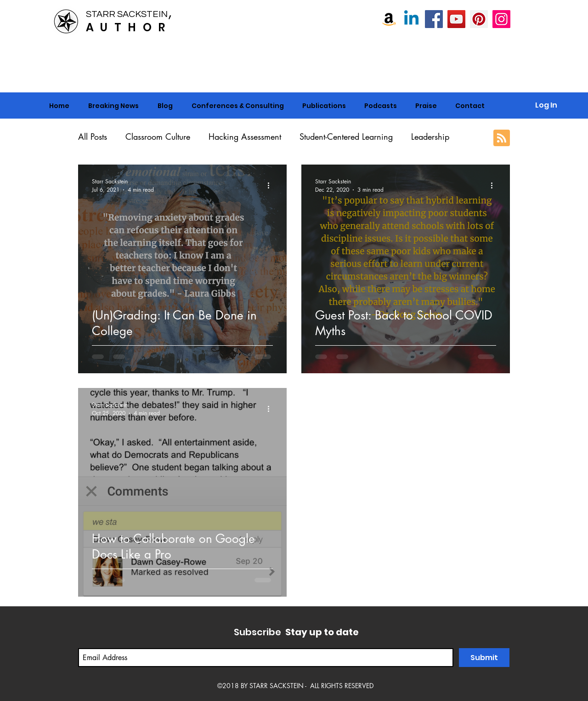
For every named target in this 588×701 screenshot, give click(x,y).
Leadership (430, 137)
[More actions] (271, 185)
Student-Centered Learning (346, 137)
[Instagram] (501, 19)
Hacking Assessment (245, 137)
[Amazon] (389, 19)
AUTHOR (129, 27)
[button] (237, 106)
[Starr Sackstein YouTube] (456, 19)
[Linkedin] (411, 19)
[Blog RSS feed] (502, 138)
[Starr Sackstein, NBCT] (434, 19)
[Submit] (484, 658)
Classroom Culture (158, 137)
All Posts (93, 137)
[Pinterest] (479, 19)
